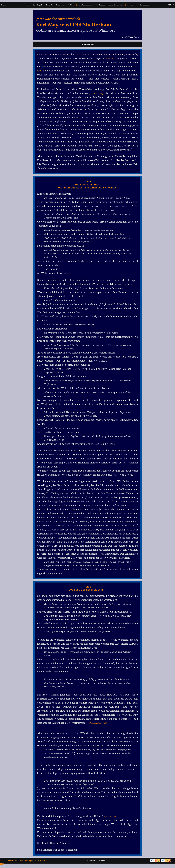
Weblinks (71, 5)
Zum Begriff (37, 5)
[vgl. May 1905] (96, 94)
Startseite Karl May (87, 44)
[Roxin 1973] (110, 59)
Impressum (132, 5)
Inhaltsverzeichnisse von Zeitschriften (110, 5)
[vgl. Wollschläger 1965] (96, 723)
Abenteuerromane (85, 5)
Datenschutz (144, 5)
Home (3, 5)
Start (27, 5)
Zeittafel (49, 5)
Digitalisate (60, 5)
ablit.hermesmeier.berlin (87, 866)
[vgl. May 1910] (110, 816)
